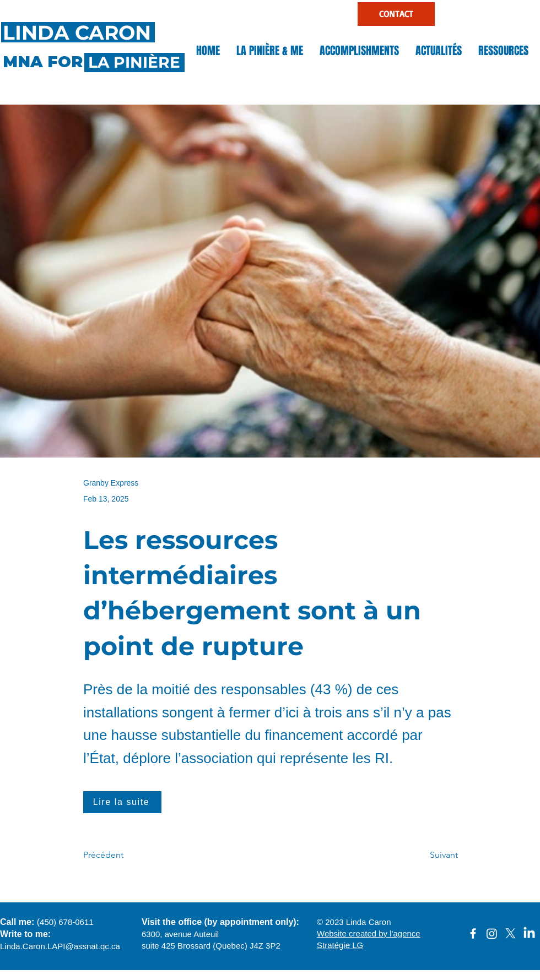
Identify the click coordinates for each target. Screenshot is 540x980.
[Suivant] (430, 856)
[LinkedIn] (529, 933)
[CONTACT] (396, 14)
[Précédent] (120, 856)
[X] (511, 933)
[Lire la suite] (122, 802)
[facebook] (473, 933)
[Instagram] (492, 933)
